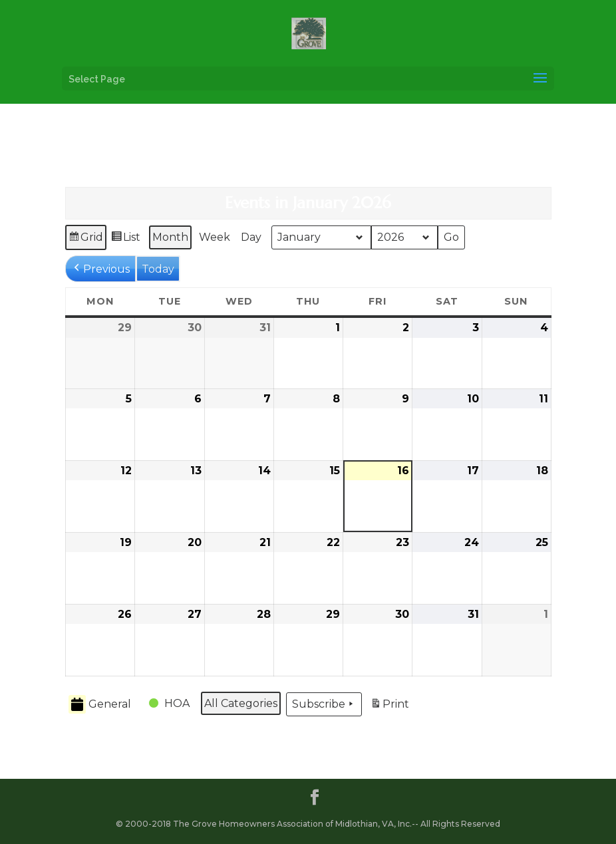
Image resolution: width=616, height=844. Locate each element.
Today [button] (158, 269)
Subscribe (324, 704)
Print (389, 706)
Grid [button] (85, 239)
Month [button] (170, 237)
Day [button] (251, 237)
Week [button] (215, 237)
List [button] (125, 239)
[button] (100, 269)
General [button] (100, 705)
